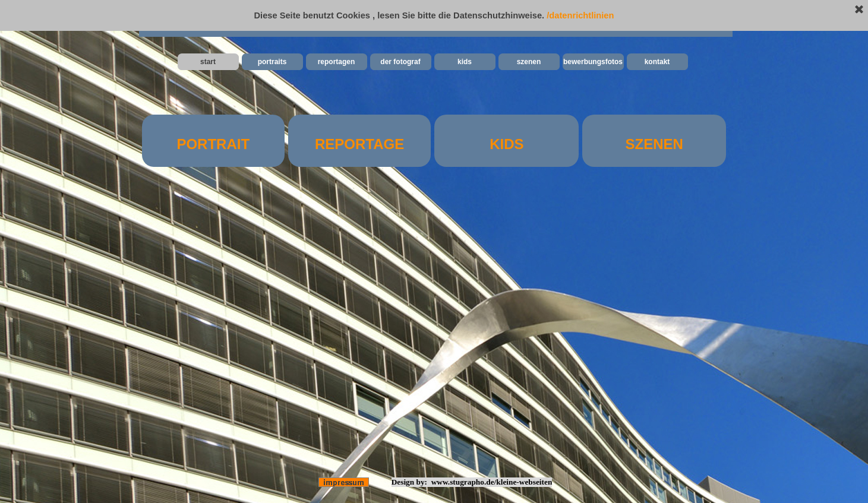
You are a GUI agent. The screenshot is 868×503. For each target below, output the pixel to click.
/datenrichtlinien (580, 15)
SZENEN (654, 144)
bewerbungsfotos (593, 62)
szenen (529, 62)
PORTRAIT (213, 144)
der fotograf (400, 62)
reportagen (337, 62)
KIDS (506, 144)
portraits (272, 62)
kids (465, 62)
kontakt (657, 62)
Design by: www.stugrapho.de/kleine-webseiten (472, 482)
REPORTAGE (359, 144)
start (208, 62)
